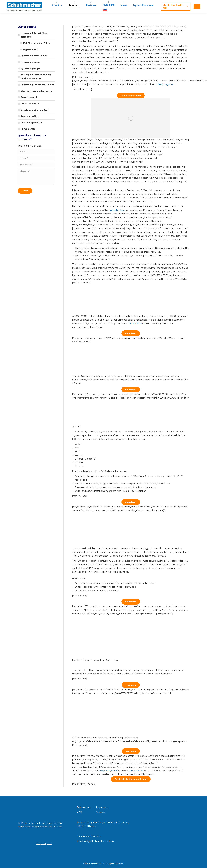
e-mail (115, 771)
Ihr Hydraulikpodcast (44, 844)
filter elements (137, 323)
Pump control (28, 129)
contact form (136, 771)
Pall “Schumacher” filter (37, 43)
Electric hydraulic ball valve (36, 91)
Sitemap (100, 812)
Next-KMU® (91, 864)
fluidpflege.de (165, 84)
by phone (105, 771)
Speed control (29, 97)
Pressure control (30, 104)
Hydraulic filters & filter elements (33, 35)
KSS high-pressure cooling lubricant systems (36, 77)
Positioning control (32, 123)
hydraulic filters (117, 210)
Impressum (102, 807)
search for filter (163, 3)
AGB (79, 812)
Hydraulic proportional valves (37, 85)
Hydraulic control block (34, 56)
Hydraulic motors (30, 62)
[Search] (182, 3)
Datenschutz (84, 807)
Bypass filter (30, 49)
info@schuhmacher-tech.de (99, 841)
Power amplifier (30, 116)
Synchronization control (34, 110)
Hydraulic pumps (30, 68)
